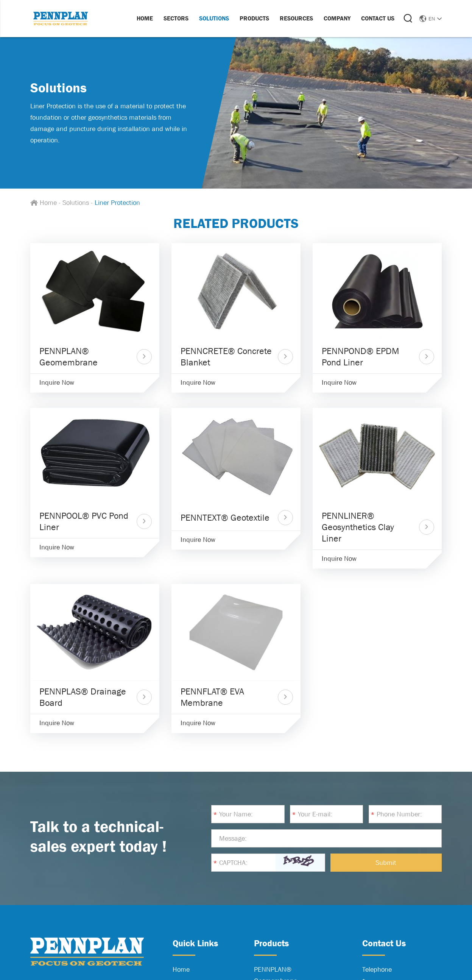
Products (254, 18)
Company (337, 18)
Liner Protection (117, 203)
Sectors (176, 18)
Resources (296, 18)
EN (431, 19)
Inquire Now (57, 382)
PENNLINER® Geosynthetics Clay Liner (358, 527)
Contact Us (378, 18)
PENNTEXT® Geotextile (225, 517)
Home (145, 18)
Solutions (214, 18)
